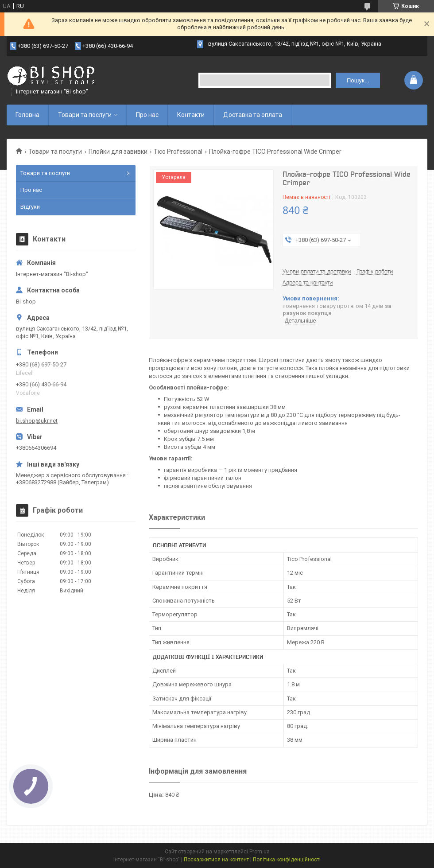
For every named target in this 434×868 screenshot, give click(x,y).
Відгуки (30, 207)
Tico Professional (178, 152)
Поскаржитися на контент (216, 860)
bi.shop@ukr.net (37, 421)
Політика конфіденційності (287, 860)
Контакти (191, 115)
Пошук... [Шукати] (358, 80)
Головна (27, 115)
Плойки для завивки (118, 152)
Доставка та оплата (253, 115)
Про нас (147, 115)
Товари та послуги (85, 115)
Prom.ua (260, 852)
